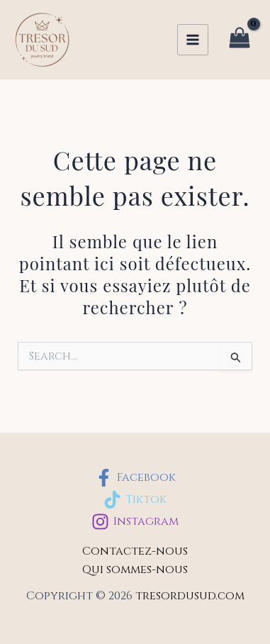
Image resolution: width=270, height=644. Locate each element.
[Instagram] (135, 522)
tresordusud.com (190, 596)
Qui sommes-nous (135, 570)
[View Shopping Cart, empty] (239, 40)
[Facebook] (135, 478)
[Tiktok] (135, 500)
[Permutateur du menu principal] (193, 40)
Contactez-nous (135, 551)
